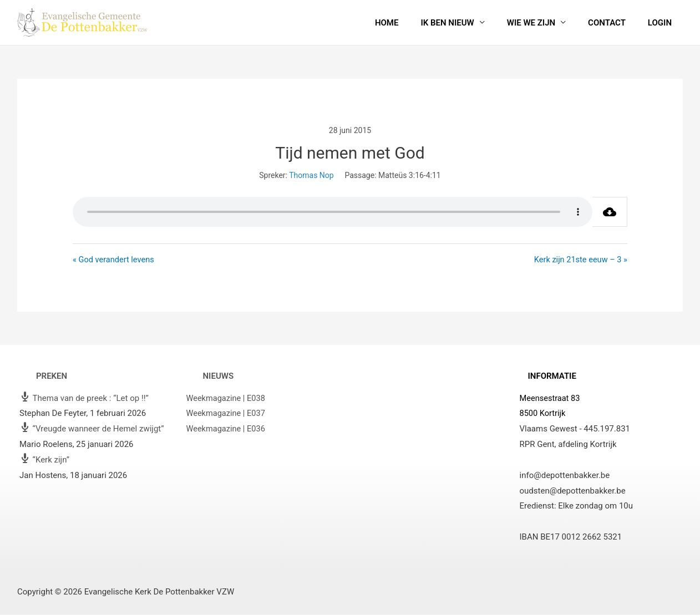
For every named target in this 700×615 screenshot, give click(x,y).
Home (412, 23)
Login (663, 23)
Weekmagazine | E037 (227, 414)
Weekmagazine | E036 (227, 429)
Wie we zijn (545, 23)
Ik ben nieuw (466, 23)
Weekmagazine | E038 (227, 398)
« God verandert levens (115, 260)
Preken (52, 377)
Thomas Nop (311, 175)
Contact (615, 23)
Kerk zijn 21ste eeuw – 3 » (579, 260)
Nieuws (219, 377)
